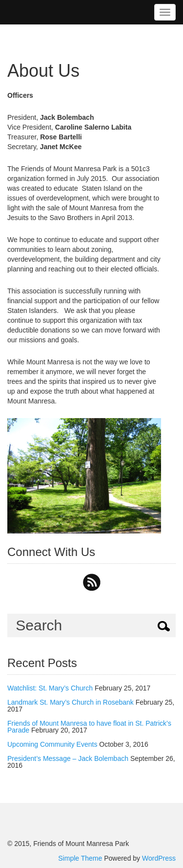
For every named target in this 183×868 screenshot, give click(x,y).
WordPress (159, 858)
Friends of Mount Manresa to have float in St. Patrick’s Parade (89, 727)
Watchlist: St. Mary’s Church (50, 688)
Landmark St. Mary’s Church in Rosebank (71, 702)
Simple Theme (80, 858)
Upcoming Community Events (52, 744)
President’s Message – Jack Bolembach (68, 758)
